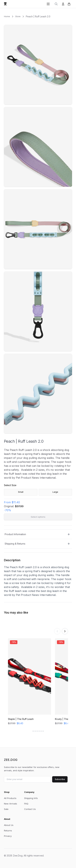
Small (21, 492)
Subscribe (60, 779)
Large (55, 492)
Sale (6, 809)
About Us (9, 825)
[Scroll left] (57, 631)
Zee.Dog (11, 760)
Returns (8, 831)
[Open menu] (48, 4)
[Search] (56, 4)
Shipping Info (31, 798)
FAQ (26, 804)
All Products (10, 798)
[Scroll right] (65, 631)
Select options (38, 517)
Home (7, 16)
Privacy (8, 836)
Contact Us (30, 809)
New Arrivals (11, 804)
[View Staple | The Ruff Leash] (29, 682)
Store (18, 16)
